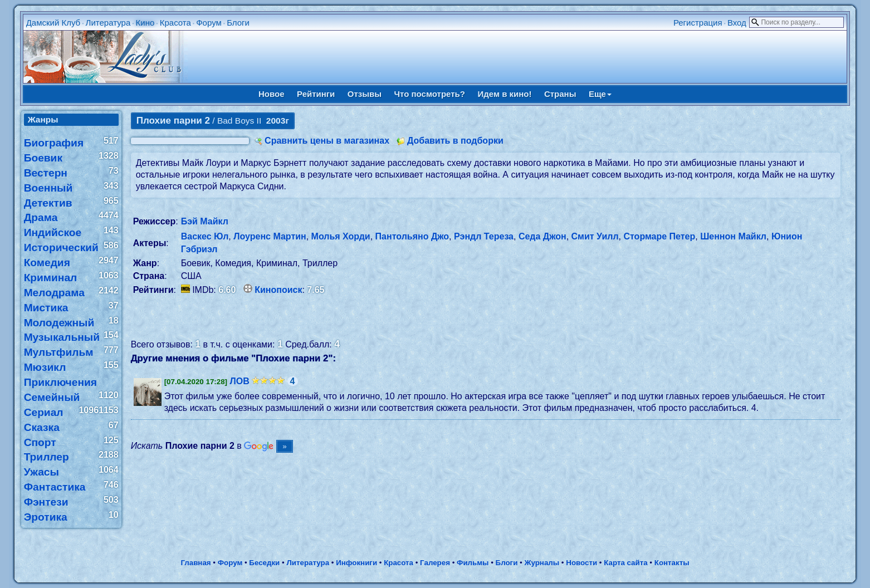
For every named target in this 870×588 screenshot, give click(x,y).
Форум (209, 23)
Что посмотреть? (430, 94)
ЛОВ (239, 381)
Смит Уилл (595, 236)
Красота (175, 23)
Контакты (672, 563)
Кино (145, 23)
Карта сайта (625, 563)
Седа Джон (542, 236)
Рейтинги (316, 94)
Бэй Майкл (205, 221)
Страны (560, 94)
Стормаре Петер (659, 236)
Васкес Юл (205, 236)
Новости (581, 563)
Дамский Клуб (53, 23)
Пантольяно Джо (412, 236)
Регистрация (698, 23)
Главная (195, 563)
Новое (272, 94)
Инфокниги (356, 563)
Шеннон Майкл (733, 236)
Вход (737, 23)
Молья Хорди (341, 236)
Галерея (435, 563)
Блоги (238, 23)
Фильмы (473, 563)
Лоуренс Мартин (270, 236)
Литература (108, 23)
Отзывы (365, 94)
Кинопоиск (278, 290)
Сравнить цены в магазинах (327, 141)
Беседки (264, 563)
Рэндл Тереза (484, 236)
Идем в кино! (504, 94)
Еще (600, 94)
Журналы (542, 563)
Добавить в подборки (455, 141)
